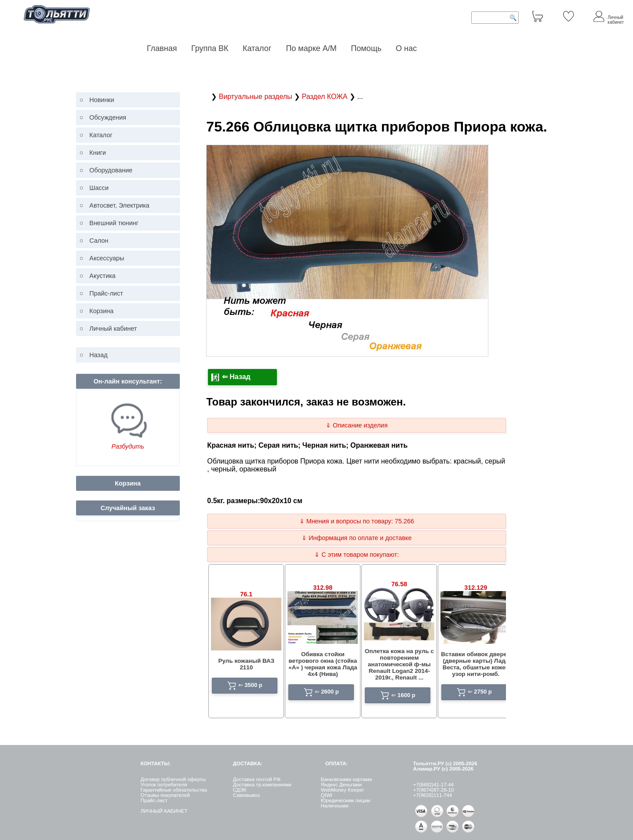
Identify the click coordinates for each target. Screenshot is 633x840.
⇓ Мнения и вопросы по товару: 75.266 (357, 521)
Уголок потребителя (164, 785)
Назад (98, 355)
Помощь (366, 48)
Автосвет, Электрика (119, 205)
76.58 (399, 584)
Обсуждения (108, 117)
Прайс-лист (106, 293)
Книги (98, 153)
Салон (99, 241)
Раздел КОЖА (325, 97)
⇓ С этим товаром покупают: (357, 555)
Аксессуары (107, 258)
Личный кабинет (113, 329)
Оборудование (111, 170)
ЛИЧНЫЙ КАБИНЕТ (164, 811)
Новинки (102, 100)
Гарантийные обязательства (174, 790)
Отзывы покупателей (165, 795)
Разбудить (127, 446)
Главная (162, 48)
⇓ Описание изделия (357, 425)
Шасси (99, 188)
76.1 (246, 594)
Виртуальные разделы (256, 97)
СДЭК (240, 790)
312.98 (323, 588)
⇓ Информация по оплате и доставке (357, 538)
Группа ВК (210, 48)
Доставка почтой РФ (257, 779)
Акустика (102, 276)
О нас (406, 48)
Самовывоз (246, 795)
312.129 (476, 588)
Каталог (258, 48)
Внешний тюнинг (114, 223)
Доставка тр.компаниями (262, 785)
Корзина (101, 311)
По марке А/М (311, 48)
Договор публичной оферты (173, 779)
